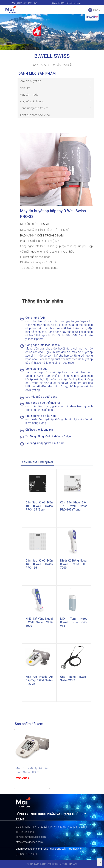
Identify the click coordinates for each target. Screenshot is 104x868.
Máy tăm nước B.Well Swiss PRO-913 (74, 622)
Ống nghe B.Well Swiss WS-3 (74, 679)
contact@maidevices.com (66, 3)
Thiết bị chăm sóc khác (35, 115)
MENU (94, 10)
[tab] (37, 462)
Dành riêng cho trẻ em (34, 108)
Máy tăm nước (29, 95)
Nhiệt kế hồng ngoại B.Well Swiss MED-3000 (39, 622)
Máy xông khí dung (32, 101)
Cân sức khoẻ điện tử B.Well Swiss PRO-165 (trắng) (74, 506)
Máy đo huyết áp (30, 81)
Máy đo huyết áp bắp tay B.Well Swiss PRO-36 (39, 680)
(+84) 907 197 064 (25, 3)
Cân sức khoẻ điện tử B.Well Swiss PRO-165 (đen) (39, 506)
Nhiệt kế (25, 88)
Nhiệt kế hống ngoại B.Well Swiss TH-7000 (74, 564)
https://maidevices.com (29, 842)
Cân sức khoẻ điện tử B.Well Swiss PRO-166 (39, 564)
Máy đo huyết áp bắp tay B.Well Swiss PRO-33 (32, 770)
